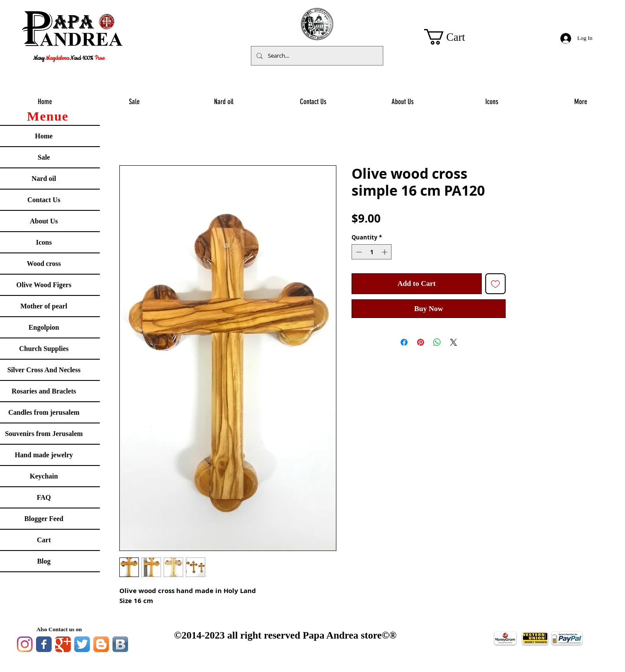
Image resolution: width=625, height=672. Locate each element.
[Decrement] (358, 252)
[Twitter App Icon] (82, 644)
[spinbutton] (372, 252)
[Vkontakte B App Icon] (120, 644)
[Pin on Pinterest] (421, 342)
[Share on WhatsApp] (437, 342)
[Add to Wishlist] (496, 284)
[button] (453, 37)
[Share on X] (454, 342)
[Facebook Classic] (44, 644)
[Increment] (385, 252)
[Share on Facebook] (404, 342)
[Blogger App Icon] (101, 644)
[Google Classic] (63, 644)
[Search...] (316, 56)
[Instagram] (25, 644)
